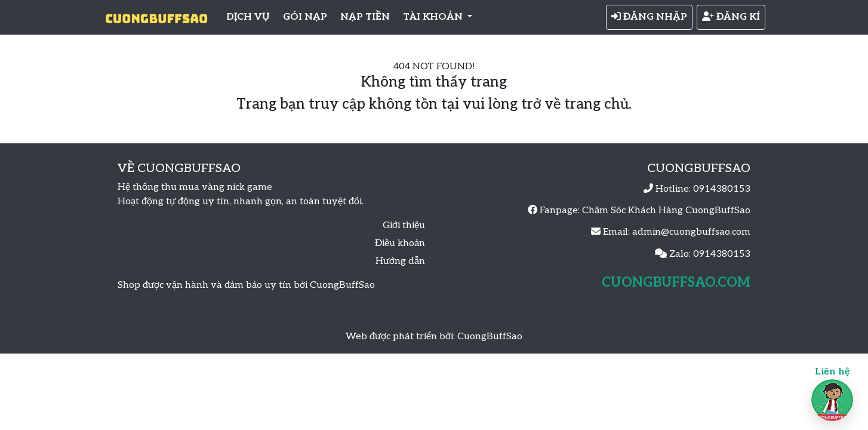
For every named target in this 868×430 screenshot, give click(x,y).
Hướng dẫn (400, 261)
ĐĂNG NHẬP (649, 17)
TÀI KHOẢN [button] (434, 17)
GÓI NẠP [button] (305, 17)
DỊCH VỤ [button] (248, 17)
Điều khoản (400, 243)
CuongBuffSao (490, 337)
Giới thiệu (404, 225)
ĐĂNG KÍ (731, 17)
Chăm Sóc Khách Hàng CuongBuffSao (666, 211)
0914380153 (722, 189)
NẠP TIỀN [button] (365, 17)
